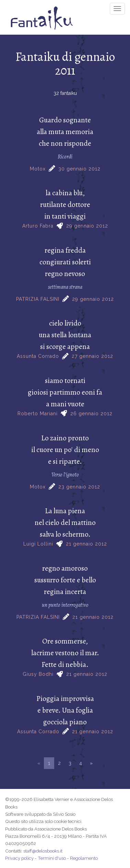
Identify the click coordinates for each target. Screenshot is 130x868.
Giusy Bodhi (38, 674)
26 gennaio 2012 (91, 414)
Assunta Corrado (38, 356)
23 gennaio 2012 (79, 487)
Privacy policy (19, 858)
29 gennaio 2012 (87, 226)
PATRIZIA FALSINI (38, 299)
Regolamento (84, 858)
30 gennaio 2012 (79, 169)
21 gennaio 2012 (86, 544)
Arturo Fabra (38, 226)
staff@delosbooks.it (43, 851)
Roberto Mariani (38, 414)
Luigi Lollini (38, 544)
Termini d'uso (52, 858)
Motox (38, 169)
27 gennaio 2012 (92, 356)
